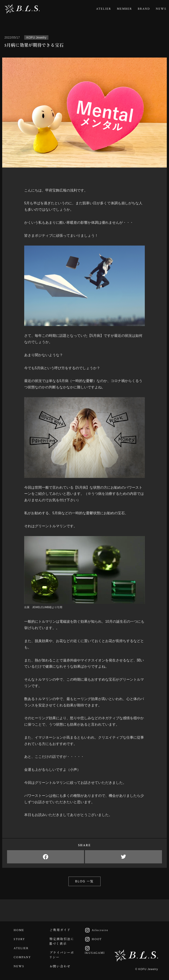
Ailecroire (95, 930)
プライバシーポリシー (62, 955)
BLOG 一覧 (85, 881)
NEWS (161, 9)
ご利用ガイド (60, 930)
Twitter (123, 857)
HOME (19, 930)
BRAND (144, 9)
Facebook (46, 857)
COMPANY (22, 957)
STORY (19, 939)
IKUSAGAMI (94, 950)
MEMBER (124, 9)
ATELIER (104, 9)
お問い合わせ (60, 967)
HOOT (92, 939)
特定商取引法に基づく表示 (62, 942)
